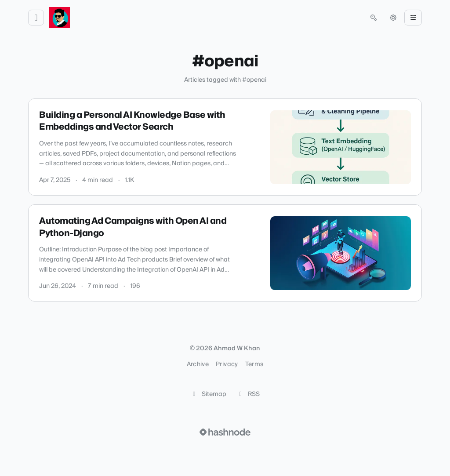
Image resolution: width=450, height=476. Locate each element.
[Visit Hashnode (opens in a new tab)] (225, 432)
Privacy (227, 364)
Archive (198, 364)
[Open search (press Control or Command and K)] (374, 18)
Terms (254, 364)
